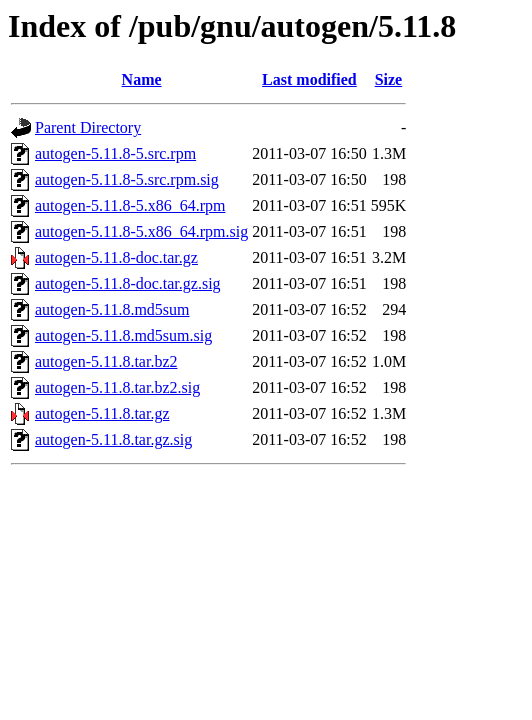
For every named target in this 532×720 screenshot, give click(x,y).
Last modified (309, 79)
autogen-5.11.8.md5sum (112, 309)
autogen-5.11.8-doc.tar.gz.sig (128, 283)
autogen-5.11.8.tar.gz (102, 413)
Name (142, 79)
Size (389, 79)
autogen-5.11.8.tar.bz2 (106, 361)
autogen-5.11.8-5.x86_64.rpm (130, 205)
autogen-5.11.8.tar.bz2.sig (117, 387)
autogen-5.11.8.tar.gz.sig (113, 439)
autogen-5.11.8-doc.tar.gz (116, 257)
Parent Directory (88, 127)
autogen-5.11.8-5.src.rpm (115, 153)
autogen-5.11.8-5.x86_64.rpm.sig (141, 231)
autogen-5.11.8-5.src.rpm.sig (127, 179)
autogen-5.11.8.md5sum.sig (123, 335)
